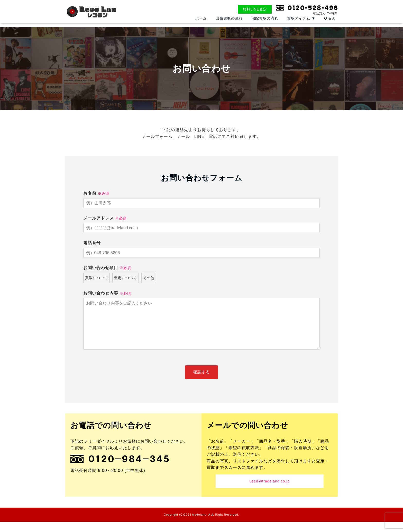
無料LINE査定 (255, 9)
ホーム (201, 25)
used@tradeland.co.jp (270, 491)
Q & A (329, 25)
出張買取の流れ (229, 25)
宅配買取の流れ (265, 25)
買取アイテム (301, 25)
